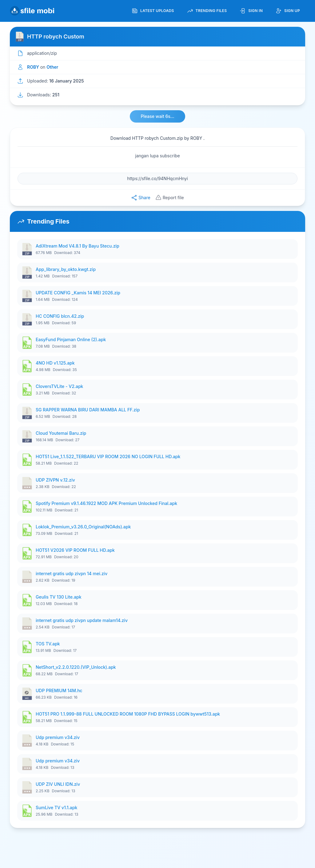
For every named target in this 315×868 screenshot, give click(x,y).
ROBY (34, 67)
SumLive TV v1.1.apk (56, 807)
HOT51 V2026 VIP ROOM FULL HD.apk (75, 550)
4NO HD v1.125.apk (55, 363)
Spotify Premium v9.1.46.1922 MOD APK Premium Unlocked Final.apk (106, 503)
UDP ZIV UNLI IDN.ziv (58, 784)
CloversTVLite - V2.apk (59, 386)
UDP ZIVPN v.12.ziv (55, 480)
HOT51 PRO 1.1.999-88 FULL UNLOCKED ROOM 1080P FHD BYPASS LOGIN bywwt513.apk (128, 714)
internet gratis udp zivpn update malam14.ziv (82, 620)
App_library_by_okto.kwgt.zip (66, 269)
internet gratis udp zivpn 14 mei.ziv (72, 573)
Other (52, 67)
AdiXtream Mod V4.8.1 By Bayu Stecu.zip (78, 246)
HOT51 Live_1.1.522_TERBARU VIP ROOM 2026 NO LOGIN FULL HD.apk (108, 456)
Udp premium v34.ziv (58, 737)
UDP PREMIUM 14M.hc (59, 690)
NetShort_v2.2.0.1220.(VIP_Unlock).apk (76, 667)
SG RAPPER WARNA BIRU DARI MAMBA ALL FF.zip (88, 410)
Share (141, 198)
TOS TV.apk (48, 644)
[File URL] (157, 179)
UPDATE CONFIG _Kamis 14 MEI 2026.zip (78, 293)
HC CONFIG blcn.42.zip (60, 316)
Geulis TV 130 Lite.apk (59, 597)
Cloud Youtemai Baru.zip (61, 433)
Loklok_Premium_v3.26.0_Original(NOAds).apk (83, 527)
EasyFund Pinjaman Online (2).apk (71, 339)
